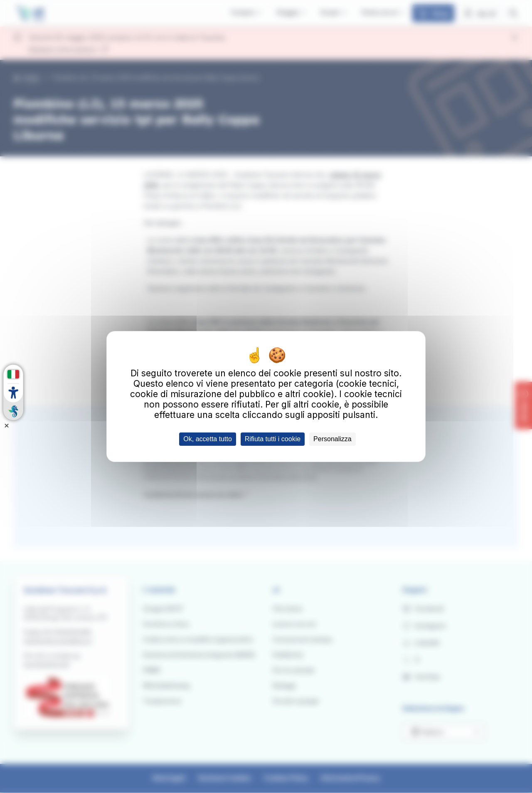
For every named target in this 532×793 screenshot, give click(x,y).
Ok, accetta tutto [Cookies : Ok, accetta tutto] (208, 439)
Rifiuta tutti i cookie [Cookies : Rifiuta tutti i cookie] (273, 439)
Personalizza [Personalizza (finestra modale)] (332, 439)
